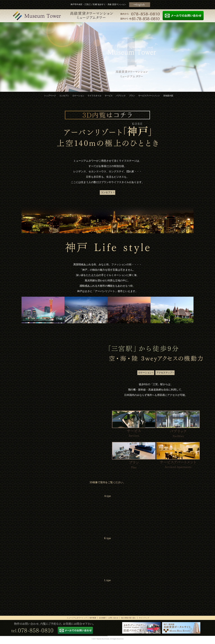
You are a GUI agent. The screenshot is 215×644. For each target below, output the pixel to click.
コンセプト (64, 96)
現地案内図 (168, 96)
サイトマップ (144, 620)
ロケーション (78, 96)
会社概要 (102, 620)
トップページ (50, 96)
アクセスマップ (168, 374)
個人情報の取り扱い (129, 620)
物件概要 (93, 620)
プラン (132, 96)
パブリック (121, 96)
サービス (109, 96)
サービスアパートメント (149, 96)
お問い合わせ (113, 620)
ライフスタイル (94, 96)
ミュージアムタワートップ (77, 620)
